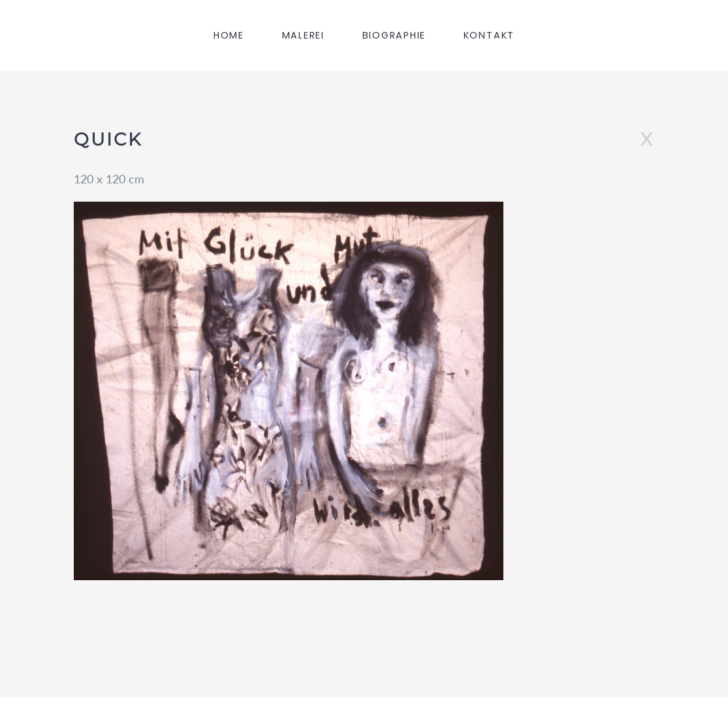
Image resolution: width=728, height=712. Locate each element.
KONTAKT (489, 35)
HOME (229, 35)
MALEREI (303, 35)
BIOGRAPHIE (394, 35)
